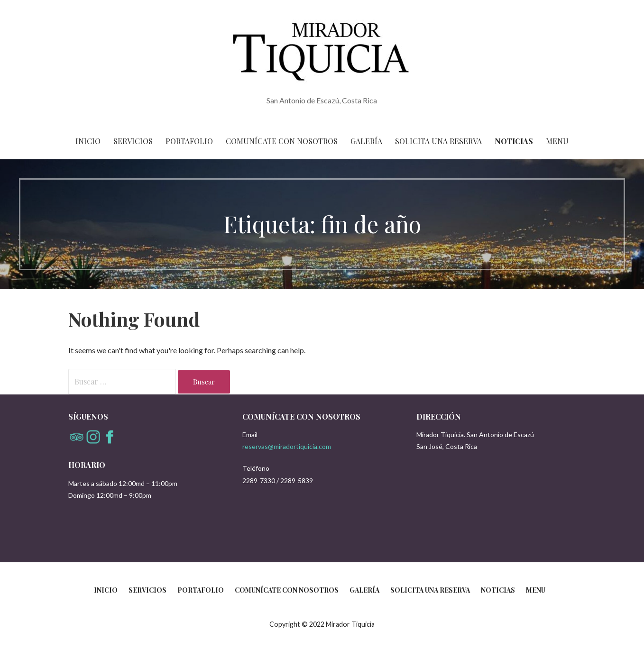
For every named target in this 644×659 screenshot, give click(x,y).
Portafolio (189, 141)
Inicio (88, 141)
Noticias (514, 141)
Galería (366, 141)
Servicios (133, 141)
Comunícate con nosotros (282, 141)
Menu (557, 141)
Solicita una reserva (438, 141)
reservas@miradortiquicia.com (287, 446)
